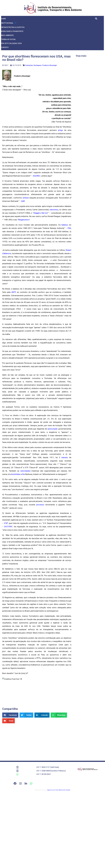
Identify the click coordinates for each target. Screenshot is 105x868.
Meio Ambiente (7, 35)
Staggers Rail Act (41, 213)
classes (65, 457)
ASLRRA (36, 176)
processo (40, 505)
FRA (69, 228)
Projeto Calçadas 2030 (11, 43)
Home (3, 19)
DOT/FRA (8, 527)
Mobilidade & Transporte (12, 31)
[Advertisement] (37, 741)
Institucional (9, 23)
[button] (10, 715)
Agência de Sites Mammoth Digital (59, 790)
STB (6, 523)
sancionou (54, 210)
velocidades (25, 471)
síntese (26, 198)
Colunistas (29, 65)
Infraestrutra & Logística (13, 27)
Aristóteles (16, 474)
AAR (23, 201)
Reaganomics (24, 220)
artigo (60, 130)
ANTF (14, 292)
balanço (65, 225)
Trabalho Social (8, 39)
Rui (24, 474)
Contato (5, 47)
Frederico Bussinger (50, 65)
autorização (53, 429)
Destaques (38, 65)
